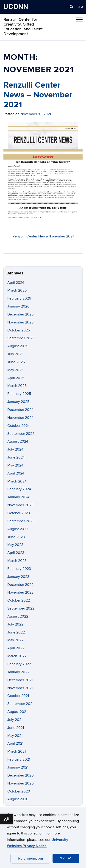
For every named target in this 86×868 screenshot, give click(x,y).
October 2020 (19, 791)
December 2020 (21, 775)
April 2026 (16, 283)
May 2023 (15, 545)
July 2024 (15, 449)
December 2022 (20, 585)
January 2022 (18, 672)
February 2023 (19, 569)
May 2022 (15, 640)
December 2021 (20, 680)
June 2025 (16, 362)
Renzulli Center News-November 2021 (43, 236)
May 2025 (15, 370)
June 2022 (16, 632)
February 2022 (19, 664)
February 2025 (19, 394)
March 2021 (17, 751)
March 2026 (17, 290)
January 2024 (18, 497)
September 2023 (21, 521)
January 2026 (18, 306)
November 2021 (20, 688)
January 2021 (18, 767)
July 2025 (15, 354)
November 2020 (21, 783)
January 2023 (18, 577)
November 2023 (20, 505)
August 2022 (18, 616)
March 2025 (17, 386)
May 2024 (15, 465)
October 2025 (19, 330)
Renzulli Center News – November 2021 (38, 95)
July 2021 (15, 720)
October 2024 (19, 426)
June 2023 (16, 537)
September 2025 (21, 338)
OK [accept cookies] (66, 858)
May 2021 (15, 736)
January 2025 (18, 402)
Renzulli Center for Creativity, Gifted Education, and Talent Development (23, 27)
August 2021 (17, 712)
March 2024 (17, 481)
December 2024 (20, 410)
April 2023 (16, 553)
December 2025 (20, 314)
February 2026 (19, 298)
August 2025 (18, 346)
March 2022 (17, 656)
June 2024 (16, 457)
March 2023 (17, 561)
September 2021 (20, 704)
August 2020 (18, 799)
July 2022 (15, 624)
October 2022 (19, 600)
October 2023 (19, 513)
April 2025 (16, 378)
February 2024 (19, 489)
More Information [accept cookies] (30, 859)
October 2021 (18, 696)
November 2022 (20, 592)
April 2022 (16, 648)
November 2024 (20, 418)
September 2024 (21, 434)
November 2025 (20, 322)
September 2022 (21, 608)
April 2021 (15, 743)
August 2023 (18, 529)
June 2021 (16, 728)
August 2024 (18, 441)
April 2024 (16, 473)
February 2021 (19, 759)
